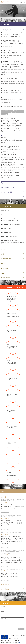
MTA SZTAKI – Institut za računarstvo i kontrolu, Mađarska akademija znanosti (12, 475)
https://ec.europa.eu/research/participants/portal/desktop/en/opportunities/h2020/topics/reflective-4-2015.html (13, 169)
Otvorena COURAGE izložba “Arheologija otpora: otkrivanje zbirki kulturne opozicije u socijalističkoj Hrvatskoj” (13, 552)
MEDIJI (3, 642)
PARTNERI (18, 640)
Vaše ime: (3, 606)
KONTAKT (15, 642)
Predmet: (3, 615)
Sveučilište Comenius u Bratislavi (12, 443)
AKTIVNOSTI (11, 640)
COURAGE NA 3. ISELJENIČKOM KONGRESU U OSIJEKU (12, 569)
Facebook (19, 642)
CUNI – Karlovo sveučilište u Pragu (12, 395)
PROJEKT (4, 640)
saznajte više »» (5, 512)
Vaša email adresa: (5, 611)
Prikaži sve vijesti (6, 584)
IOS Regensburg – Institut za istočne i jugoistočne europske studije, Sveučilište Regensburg (12, 347)
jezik (21, 2)
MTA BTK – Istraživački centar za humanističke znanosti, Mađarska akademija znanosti (12, 299)
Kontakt (5, 114)
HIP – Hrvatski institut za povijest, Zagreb (12, 427)
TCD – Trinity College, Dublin (11, 331)
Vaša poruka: (4, 619)
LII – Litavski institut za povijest (12, 379)
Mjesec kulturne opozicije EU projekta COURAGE (13, 533)
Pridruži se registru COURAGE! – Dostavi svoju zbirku (13, 111)
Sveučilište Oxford (11, 459)
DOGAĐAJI (9, 642)
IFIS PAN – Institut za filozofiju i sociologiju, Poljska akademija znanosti (13, 315)
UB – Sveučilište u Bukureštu (11, 411)
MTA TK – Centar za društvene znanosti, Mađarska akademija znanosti (11, 363)
